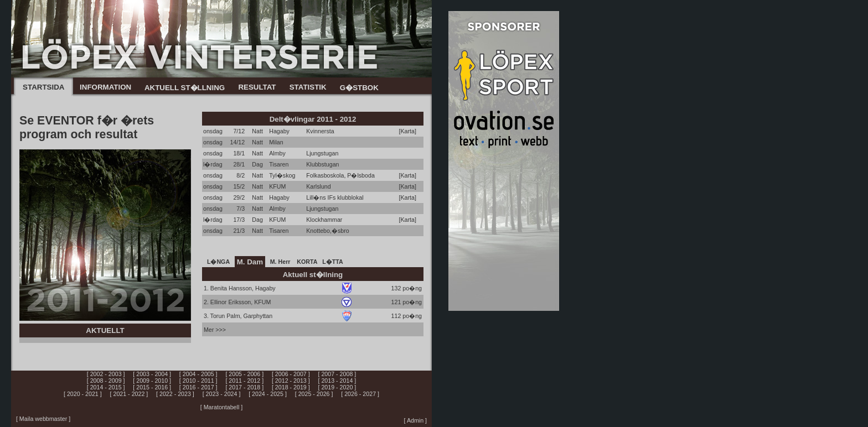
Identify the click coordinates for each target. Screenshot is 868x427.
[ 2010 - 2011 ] (198, 381)
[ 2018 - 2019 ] (291, 387)
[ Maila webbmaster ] (43, 419)
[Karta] (408, 131)
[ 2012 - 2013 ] (291, 381)
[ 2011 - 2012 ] (244, 381)
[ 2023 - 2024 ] (222, 394)
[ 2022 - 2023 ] (175, 394)
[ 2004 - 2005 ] (198, 374)
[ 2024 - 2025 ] (268, 394)
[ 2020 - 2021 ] (83, 394)
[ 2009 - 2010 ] (152, 381)
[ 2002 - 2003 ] (106, 374)
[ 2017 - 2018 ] (244, 387)
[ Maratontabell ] (221, 407)
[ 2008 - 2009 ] (106, 381)
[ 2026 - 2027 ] (360, 394)
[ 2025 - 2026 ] (314, 394)
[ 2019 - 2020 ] (337, 387)
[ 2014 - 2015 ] (106, 387)
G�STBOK (359, 88)
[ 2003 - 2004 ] (152, 374)
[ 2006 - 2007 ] (291, 374)
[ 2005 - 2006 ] (244, 374)
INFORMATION (105, 87)
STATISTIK (308, 87)
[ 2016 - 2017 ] (198, 387)
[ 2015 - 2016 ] (152, 387)
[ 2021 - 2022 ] (129, 394)
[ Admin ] (415, 420)
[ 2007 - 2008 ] (337, 374)
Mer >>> (215, 330)
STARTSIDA (43, 87)
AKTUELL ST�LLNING (185, 88)
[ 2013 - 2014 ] (337, 381)
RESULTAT (257, 87)
